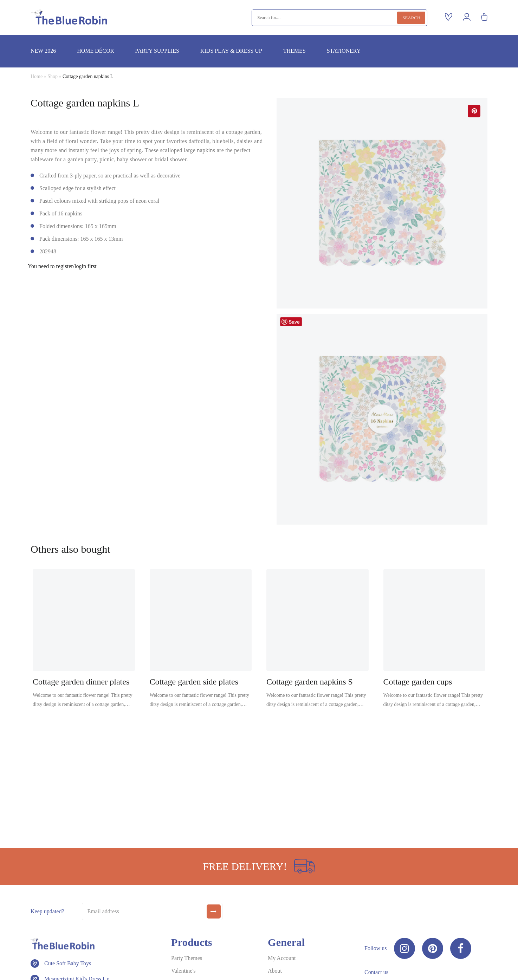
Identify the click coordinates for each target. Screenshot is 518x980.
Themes (294, 51)
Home (37, 76)
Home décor (95, 51)
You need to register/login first (62, 266)
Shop (53, 76)
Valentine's (183, 971)
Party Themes (187, 958)
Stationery (344, 51)
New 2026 (43, 51)
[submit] (214, 911)
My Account (282, 958)
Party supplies (157, 51)
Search (411, 18)
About (275, 971)
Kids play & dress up (231, 51)
